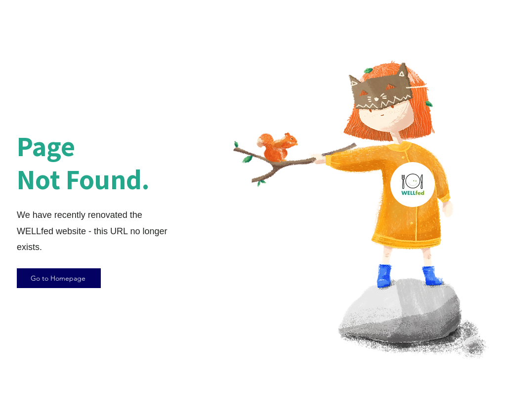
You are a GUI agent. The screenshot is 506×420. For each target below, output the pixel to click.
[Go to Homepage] (59, 278)
